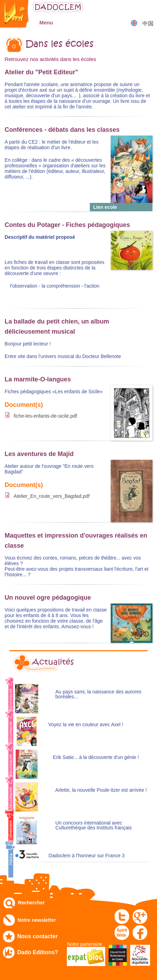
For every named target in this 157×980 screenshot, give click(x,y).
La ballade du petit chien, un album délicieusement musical (57, 326)
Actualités (53, 662)
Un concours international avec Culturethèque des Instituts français (93, 825)
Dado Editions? (38, 952)
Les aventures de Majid (39, 454)
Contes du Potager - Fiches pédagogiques (67, 225)
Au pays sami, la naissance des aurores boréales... (98, 694)
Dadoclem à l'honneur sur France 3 (87, 856)
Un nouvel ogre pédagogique (48, 598)
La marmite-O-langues (38, 379)
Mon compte (131, 9)
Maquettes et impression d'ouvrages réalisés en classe (76, 541)
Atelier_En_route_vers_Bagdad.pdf (52, 496)
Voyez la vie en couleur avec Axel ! (86, 725)
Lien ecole (105, 207)
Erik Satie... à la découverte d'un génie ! (96, 757)
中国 (148, 24)
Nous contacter (38, 936)
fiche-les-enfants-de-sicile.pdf (45, 416)
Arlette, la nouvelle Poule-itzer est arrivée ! (101, 790)
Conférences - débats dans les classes (62, 130)
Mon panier (148, 9)
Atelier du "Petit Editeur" (41, 72)
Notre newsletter (37, 920)
